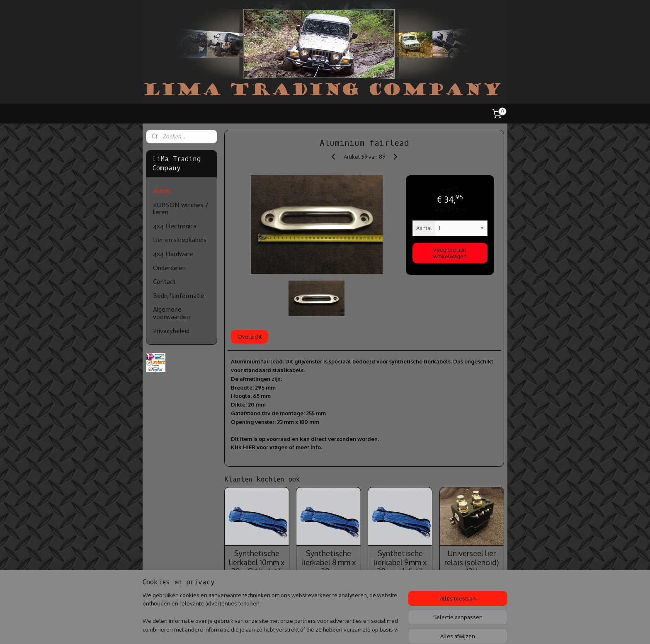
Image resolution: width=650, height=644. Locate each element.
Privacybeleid (171, 331)
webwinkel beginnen (353, 629)
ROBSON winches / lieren (181, 209)
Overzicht (250, 337)
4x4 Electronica (175, 226)
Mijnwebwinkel (418, 629)
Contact (164, 282)
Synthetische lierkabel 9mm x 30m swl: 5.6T (400, 562)
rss (325, 629)
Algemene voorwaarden (171, 313)
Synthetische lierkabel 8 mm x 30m (328, 562)
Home (162, 191)
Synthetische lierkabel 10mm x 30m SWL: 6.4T (257, 562)
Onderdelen (169, 268)
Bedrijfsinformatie (179, 296)
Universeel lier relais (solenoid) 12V (472, 562)
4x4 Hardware (173, 254)
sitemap (310, 629)
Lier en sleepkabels (180, 240)
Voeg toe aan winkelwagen (450, 253)
